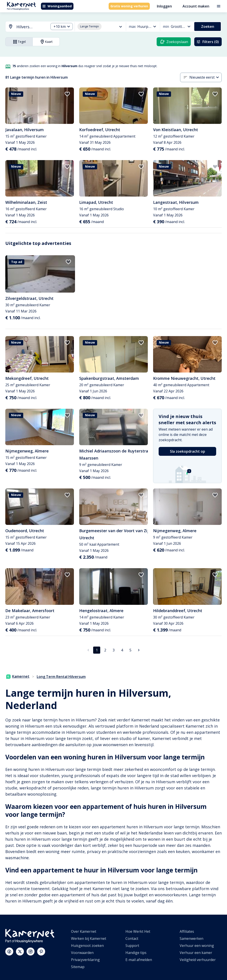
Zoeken (208, 26)
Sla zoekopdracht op (188, 451)
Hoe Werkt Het (138, 931)
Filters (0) (208, 42)
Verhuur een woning (197, 946)
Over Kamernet (84, 931)
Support (132, 946)
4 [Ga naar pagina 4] (122, 650)
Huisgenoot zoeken (87, 946)
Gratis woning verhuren (129, 6)
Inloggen (164, 6)
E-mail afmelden (139, 960)
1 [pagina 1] (97, 650)
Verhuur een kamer (196, 953)
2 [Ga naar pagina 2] (105, 650)
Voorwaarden (82, 953)
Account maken (196, 6)
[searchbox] (31, 27)
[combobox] (24, 27)
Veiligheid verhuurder (198, 960)
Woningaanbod (57, 6)
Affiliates (187, 931)
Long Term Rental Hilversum (61, 677)
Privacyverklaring (85, 960)
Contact (132, 938)
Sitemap (78, 967)
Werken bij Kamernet (89, 938)
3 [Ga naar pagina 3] (114, 650)
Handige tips (136, 953)
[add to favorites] (67, 94)
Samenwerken (191, 938)
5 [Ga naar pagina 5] (130, 650)
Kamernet (18, 676)
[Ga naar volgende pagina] (139, 650)
